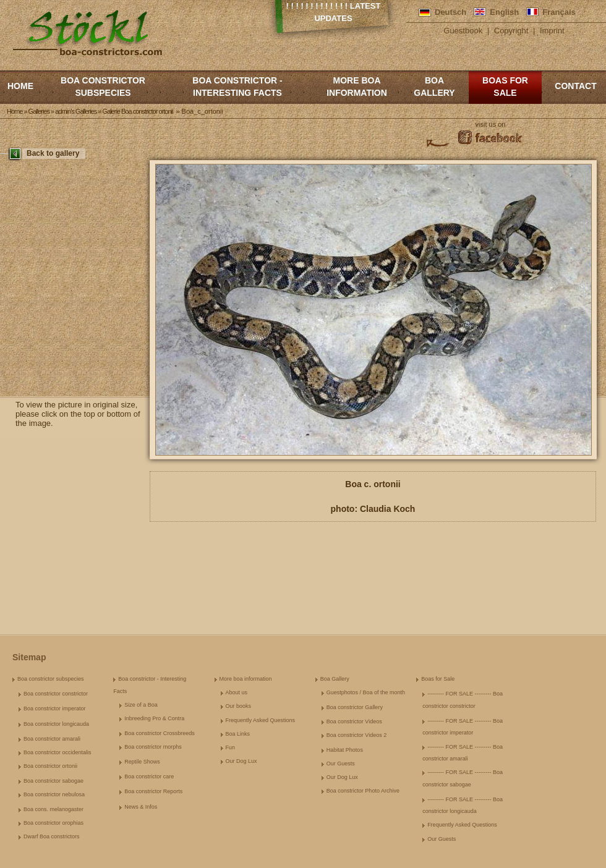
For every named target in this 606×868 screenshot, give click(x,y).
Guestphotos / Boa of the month (366, 692)
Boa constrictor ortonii (50, 766)
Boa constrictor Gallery (355, 707)
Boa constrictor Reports (153, 791)
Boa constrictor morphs (153, 747)
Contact (575, 86)
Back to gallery (53, 153)
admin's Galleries (76, 111)
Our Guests (341, 764)
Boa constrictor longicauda (56, 724)
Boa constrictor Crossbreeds (160, 733)
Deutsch (450, 12)
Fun (231, 747)
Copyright (511, 31)
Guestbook (463, 31)
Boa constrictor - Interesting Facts (237, 87)
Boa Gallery (434, 87)
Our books (239, 706)
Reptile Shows (142, 762)
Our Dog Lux (241, 761)
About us (237, 692)
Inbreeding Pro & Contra (154, 718)
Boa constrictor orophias (53, 823)
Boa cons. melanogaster (53, 809)
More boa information (357, 87)
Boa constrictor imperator (55, 708)
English (504, 12)
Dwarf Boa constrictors (52, 836)
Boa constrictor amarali (52, 739)
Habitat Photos (345, 750)
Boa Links (238, 734)
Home (20, 86)
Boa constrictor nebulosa (54, 794)
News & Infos (141, 807)
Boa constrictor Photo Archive (363, 791)
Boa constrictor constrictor (56, 694)
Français (559, 12)
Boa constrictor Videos (354, 721)
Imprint (552, 31)
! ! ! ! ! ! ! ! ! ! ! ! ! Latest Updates (334, 12)
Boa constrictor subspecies (103, 87)
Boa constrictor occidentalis (58, 752)
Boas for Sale (505, 87)
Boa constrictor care (149, 777)
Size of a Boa (141, 705)
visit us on (491, 124)
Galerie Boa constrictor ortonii (137, 111)
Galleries (39, 111)
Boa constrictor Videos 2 (356, 735)
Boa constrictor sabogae (53, 781)
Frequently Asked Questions (261, 720)
